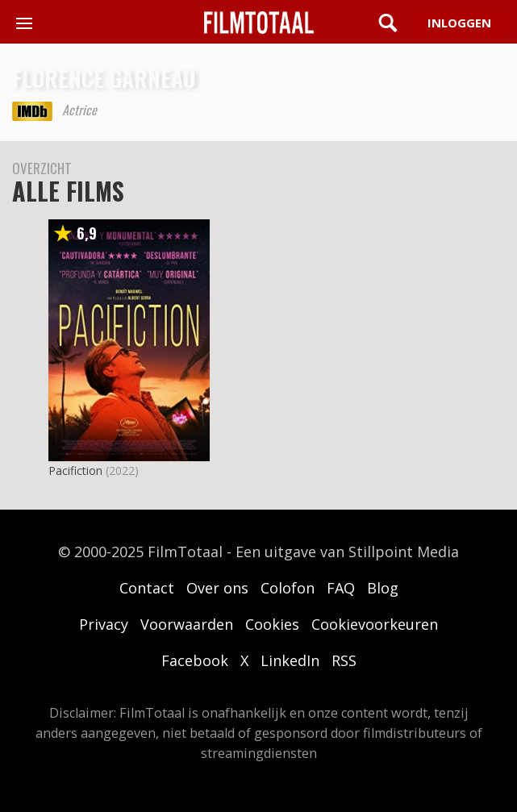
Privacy (104, 624)
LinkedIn (290, 660)
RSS (344, 660)
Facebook (195, 660)
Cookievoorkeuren (375, 624)
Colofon (288, 588)
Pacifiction (75, 471)
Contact (147, 588)
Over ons (217, 588)
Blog (383, 588)
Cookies (272, 624)
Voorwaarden (187, 624)
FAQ (341, 588)
